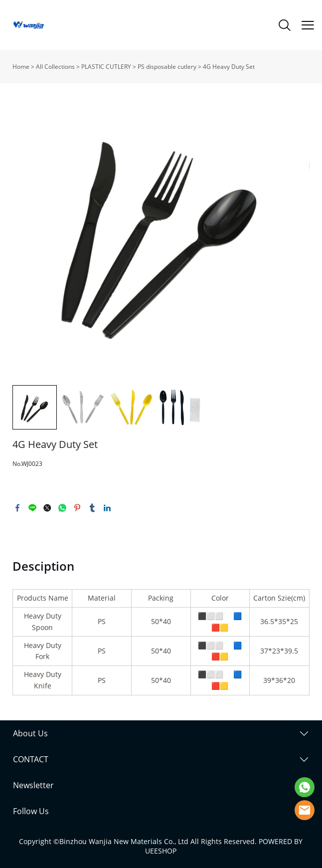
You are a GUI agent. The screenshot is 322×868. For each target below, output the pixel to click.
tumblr (92, 508)
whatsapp (62, 508)
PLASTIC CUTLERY (106, 67)
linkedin (107, 508)
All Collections (55, 67)
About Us (30, 733)
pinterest (77, 508)
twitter (47, 508)
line (32, 508)
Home (21, 67)
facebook (17, 508)
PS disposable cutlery (167, 67)
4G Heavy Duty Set (229, 67)
